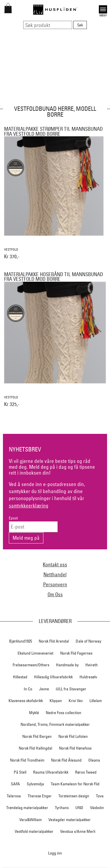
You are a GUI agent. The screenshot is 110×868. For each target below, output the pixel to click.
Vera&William (31, 820)
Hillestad (20, 677)
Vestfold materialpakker (34, 831)
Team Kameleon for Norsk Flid (75, 784)
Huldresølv (88, 677)
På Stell (20, 772)
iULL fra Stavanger (71, 689)
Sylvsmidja (35, 784)
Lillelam (96, 701)
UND (79, 808)
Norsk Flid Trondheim (27, 760)
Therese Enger (40, 796)
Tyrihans (62, 808)
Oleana (94, 760)
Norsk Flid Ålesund (66, 760)
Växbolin (97, 808)
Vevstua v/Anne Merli (78, 831)
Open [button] (103, 9)
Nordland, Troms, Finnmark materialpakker (55, 724)
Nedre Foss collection (64, 713)
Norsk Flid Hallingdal (35, 748)
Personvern (55, 584)
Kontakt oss (55, 564)
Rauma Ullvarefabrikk (51, 772)
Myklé (34, 713)
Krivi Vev (76, 701)
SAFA (15, 784)
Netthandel (55, 574)
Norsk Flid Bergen (37, 736)
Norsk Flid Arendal (54, 641)
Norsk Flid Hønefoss (75, 748)
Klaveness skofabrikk (26, 701)
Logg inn (55, 853)
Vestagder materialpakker (70, 820)
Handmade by (67, 665)
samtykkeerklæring (29, 506)
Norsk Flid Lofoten (73, 736)
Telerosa (14, 796)
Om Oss (55, 594)
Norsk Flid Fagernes (76, 653)
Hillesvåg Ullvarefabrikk (53, 677)
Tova (100, 796)
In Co (28, 689)
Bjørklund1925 (21, 641)
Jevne (44, 689)
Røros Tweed (86, 772)
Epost (13, 518)
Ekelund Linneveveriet (35, 653)
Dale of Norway (88, 641)
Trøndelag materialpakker (27, 808)
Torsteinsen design (74, 796)
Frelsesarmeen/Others (31, 665)
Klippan (56, 701)
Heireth (92, 665)
